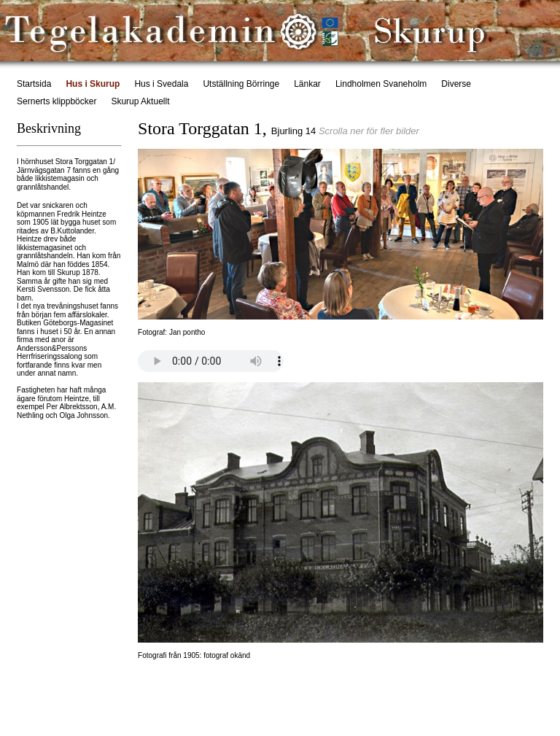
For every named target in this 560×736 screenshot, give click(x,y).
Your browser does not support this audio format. (211, 361)
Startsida (34, 84)
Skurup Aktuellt (140, 101)
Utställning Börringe (241, 84)
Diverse (456, 84)
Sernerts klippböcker (57, 101)
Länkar (307, 84)
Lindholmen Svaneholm (381, 84)
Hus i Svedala (161, 84)
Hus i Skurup (93, 84)
